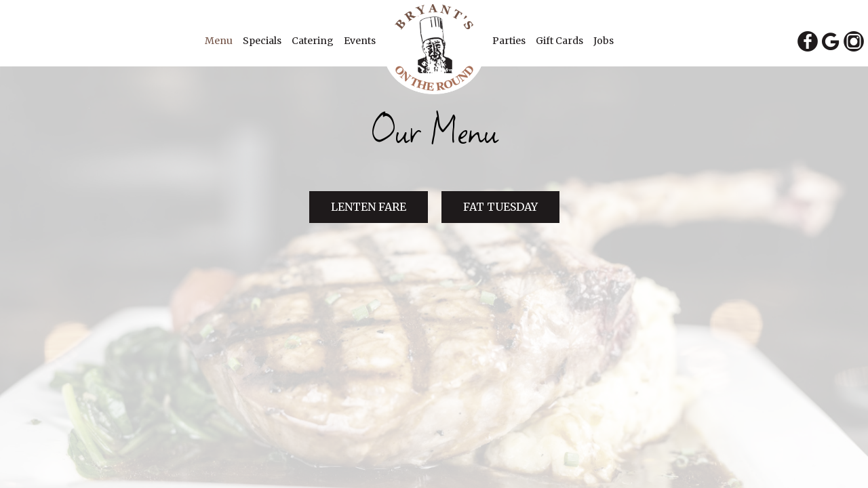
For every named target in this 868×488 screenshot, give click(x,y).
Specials (263, 41)
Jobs (604, 41)
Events (360, 41)
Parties (510, 41)
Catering (314, 41)
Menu (220, 41)
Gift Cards (560, 41)
